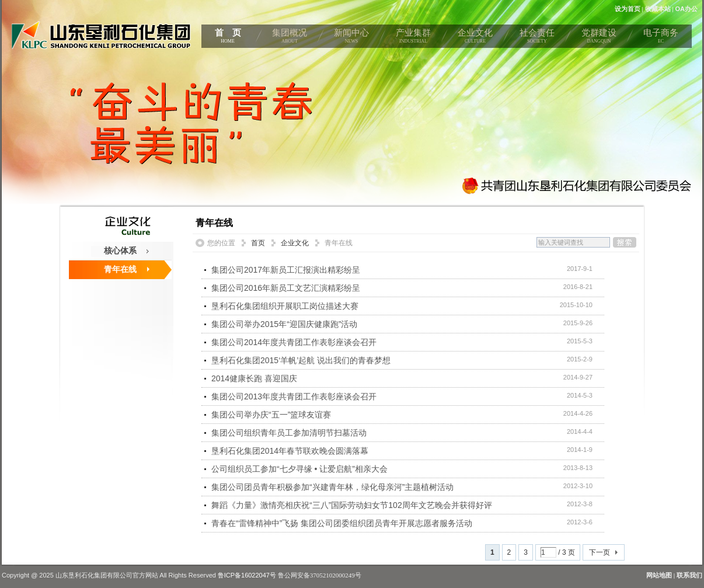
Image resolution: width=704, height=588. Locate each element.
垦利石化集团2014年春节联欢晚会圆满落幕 (290, 451)
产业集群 (413, 38)
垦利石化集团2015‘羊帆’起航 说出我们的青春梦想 (301, 360)
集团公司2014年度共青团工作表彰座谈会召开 (294, 342)
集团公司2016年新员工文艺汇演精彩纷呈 (286, 288)
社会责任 (537, 38)
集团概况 (290, 38)
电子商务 (661, 38)
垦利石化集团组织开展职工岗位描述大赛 (285, 306)
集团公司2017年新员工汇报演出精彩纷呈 (286, 270)
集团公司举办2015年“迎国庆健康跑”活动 (284, 324)
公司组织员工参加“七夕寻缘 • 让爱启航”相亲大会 (299, 469)
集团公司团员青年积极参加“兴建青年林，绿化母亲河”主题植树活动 (332, 487)
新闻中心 (351, 38)
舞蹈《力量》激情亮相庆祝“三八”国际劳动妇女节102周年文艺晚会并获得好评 (352, 505)
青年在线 (120, 269)
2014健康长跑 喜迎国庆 (254, 378)
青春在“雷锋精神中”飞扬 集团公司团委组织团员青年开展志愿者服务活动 (342, 523)
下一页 (600, 552)
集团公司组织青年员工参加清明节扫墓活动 (289, 433)
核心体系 (120, 250)
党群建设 (599, 38)
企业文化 (475, 38)
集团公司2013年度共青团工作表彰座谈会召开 (294, 396)
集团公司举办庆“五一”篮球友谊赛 (271, 415)
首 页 (228, 38)
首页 (258, 243)
